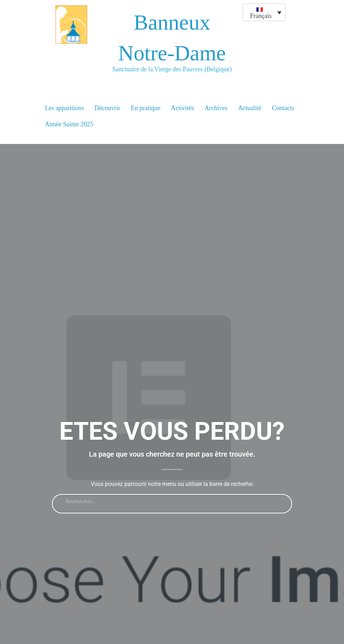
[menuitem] (264, 12)
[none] (264, 48)
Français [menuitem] (261, 16)
